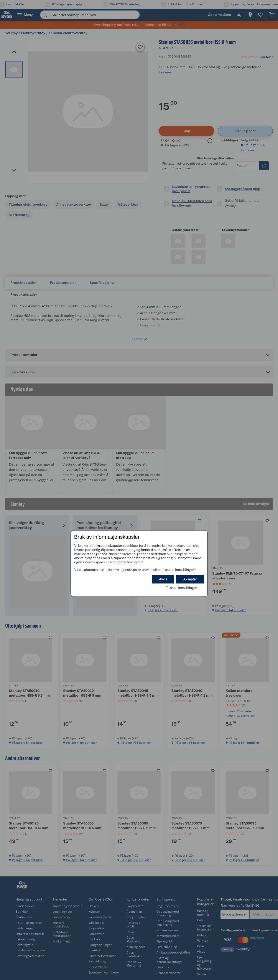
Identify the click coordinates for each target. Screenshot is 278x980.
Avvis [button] (163, 579)
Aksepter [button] (190, 579)
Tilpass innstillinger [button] (181, 588)
